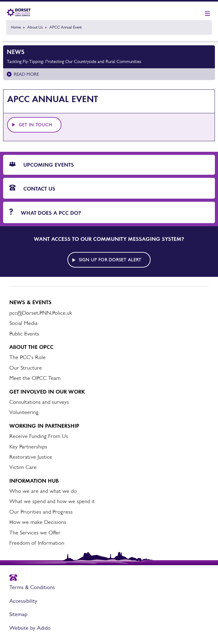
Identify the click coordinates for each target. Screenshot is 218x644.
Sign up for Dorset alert (110, 260)
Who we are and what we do (43, 491)
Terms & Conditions (32, 587)
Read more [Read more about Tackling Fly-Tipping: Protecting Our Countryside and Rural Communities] (26, 74)
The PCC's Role (27, 357)
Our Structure (26, 368)
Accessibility (23, 601)
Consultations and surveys (39, 402)
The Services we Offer (35, 533)
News (16, 52)
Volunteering (24, 412)
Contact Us (32, 188)
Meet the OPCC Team (35, 378)
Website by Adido (30, 628)
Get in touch (35, 125)
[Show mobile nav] (207, 14)
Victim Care (23, 467)
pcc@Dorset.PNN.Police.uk (41, 313)
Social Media (23, 323)
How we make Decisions (38, 522)
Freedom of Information (37, 543)
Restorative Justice (31, 457)
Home (16, 27)
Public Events (24, 334)
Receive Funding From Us (39, 436)
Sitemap (18, 614)
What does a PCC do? (45, 212)
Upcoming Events (42, 165)
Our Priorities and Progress (41, 512)
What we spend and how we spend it (52, 501)
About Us (35, 27)
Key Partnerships (28, 447)
